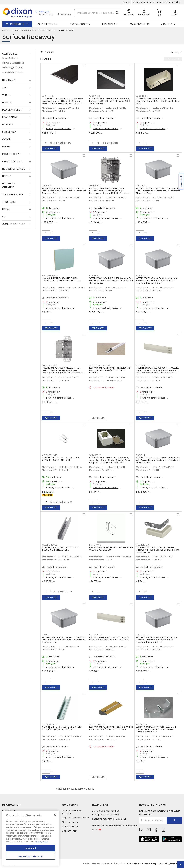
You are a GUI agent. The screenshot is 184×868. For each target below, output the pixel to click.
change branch (64, 14)
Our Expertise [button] (46, 24)
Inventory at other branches (59, 128)
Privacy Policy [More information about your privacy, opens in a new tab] (42, 842)
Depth (6, 147)
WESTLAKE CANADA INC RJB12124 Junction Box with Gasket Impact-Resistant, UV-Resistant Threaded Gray (156, 281)
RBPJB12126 (142, 635)
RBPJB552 (94, 276)
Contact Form (70, 831)
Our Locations (70, 822)
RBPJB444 (141, 455)
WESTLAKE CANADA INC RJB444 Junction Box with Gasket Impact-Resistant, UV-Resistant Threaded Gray (158, 460)
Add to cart (51, 149)
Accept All (31, 848)
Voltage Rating (13, 195)
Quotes (126, 2)
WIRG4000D (95, 96)
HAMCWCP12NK (50, 276)
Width (6, 95)
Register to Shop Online (169, 2)
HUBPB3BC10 (96, 635)
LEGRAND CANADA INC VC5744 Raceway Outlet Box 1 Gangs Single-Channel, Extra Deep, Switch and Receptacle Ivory (110, 460)
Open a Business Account (72, 812)
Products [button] (17, 24)
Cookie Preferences (92, 863)
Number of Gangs (14, 169)
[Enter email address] (153, 820)
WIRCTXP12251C (97, 724)
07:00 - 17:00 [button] (45, 14)
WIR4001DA (142, 724)
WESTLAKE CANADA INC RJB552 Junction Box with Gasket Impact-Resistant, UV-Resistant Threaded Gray (111, 281)
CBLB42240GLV (50, 724)
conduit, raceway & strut (23, 30)
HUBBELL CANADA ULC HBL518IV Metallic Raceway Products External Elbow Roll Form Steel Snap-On (158, 550)
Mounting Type (12, 154)
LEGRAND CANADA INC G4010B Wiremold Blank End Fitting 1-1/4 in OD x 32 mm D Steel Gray (158, 101)
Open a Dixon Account (144, 2)
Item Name (9, 80)
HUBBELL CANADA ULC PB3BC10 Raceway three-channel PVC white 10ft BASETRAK (109, 638)
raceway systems (45, 30)
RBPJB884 (141, 186)
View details (98, 418)
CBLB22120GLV (50, 545)
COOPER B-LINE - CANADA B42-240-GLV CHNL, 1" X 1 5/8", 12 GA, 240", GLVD (62, 728)
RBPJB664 (47, 186)
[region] (31, 838)
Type (5, 88)
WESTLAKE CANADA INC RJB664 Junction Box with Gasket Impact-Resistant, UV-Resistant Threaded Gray (64, 191)
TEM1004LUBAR (50, 365)
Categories (10, 54)
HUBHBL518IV (143, 545)
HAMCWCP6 (95, 545)
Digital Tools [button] (79, 24)
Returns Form (70, 827)
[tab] (17, 54)
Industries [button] (109, 24)
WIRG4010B (142, 96)
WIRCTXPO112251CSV (100, 365)
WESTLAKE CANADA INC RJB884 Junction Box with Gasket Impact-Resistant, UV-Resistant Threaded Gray (158, 191)
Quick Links (70, 805)
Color (6, 139)
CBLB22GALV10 (50, 455)
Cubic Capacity (13, 161)
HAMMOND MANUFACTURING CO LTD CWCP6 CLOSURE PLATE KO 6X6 (111, 549)
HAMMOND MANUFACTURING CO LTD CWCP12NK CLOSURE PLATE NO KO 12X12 (61, 279)
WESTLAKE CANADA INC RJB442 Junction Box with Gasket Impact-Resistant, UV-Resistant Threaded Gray (64, 640)
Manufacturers (140, 24)
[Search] (98, 13)
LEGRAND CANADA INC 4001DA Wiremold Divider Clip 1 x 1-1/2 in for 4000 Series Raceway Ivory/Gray (156, 729)
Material (8, 124)
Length (7, 102)
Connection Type (14, 224)
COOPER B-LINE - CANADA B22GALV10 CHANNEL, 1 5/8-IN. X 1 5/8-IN (60, 459)
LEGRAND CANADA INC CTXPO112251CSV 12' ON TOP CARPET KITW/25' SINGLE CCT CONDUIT (110, 370)
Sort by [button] (175, 52)
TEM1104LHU (95, 186)
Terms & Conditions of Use (114, 863)
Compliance (9, 810)
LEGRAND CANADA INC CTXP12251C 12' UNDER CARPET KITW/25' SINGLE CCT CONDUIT (111, 728)
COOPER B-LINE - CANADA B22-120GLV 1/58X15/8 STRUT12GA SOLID (61, 549)
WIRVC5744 (95, 455)
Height (7, 176)
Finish (6, 209)
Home (5, 30)
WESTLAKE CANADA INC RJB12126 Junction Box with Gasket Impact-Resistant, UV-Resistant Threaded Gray (156, 640)
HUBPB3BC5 (142, 365)
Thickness (9, 202)
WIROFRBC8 (48, 96)
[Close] (55, 815)
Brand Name (10, 117)
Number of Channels (9, 185)
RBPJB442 (47, 635)
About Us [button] (167, 24)
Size (5, 217)
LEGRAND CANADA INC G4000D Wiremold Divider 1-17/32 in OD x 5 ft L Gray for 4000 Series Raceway (110, 101)
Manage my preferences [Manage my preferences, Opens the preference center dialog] (31, 856)
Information (11, 805)
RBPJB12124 (142, 276)
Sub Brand (9, 132)
